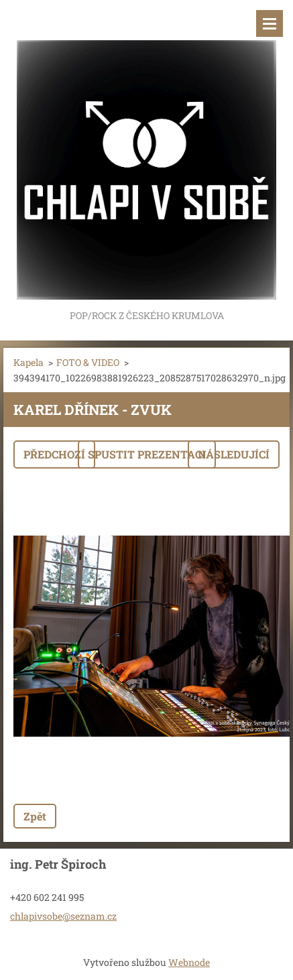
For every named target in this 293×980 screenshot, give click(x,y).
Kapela (28, 362)
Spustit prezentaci (147, 454)
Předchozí (54, 454)
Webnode (189, 962)
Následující (234, 454)
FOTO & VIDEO (88, 362)
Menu (270, 23)
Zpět (35, 816)
